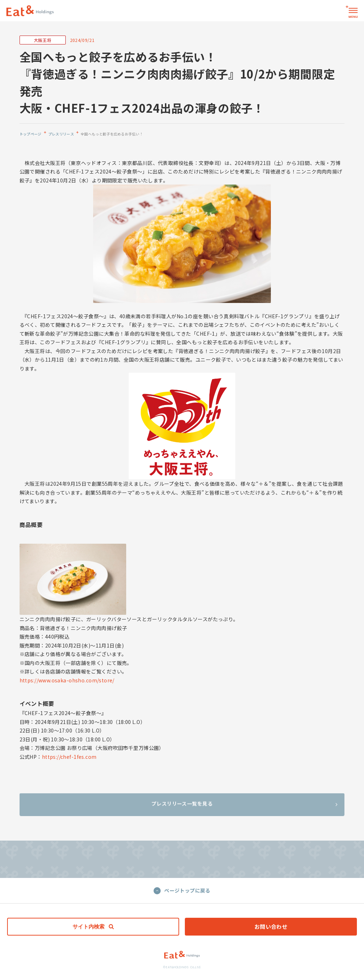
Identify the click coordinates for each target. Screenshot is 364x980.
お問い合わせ (271, 926)
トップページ (31, 134)
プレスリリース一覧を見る (244, 808)
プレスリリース (61, 134)
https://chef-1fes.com (69, 757)
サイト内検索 (93, 926)
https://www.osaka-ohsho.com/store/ (67, 680)
